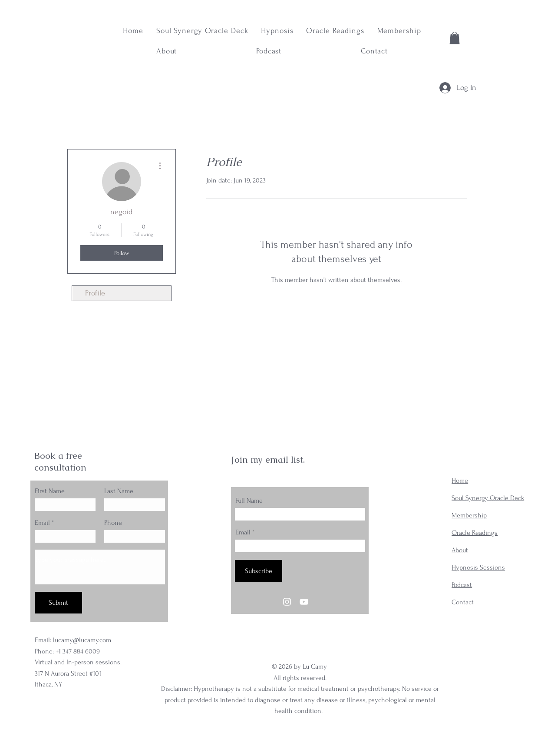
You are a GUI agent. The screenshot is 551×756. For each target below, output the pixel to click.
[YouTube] (304, 602)
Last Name (119, 491)
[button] (455, 38)
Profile (95, 293)
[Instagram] (287, 602)
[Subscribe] (259, 571)
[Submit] (58, 603)
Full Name (249, 501)
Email (42, 523)
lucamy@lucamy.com (82, 640)
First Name (50, 491)
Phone (113, 523)
